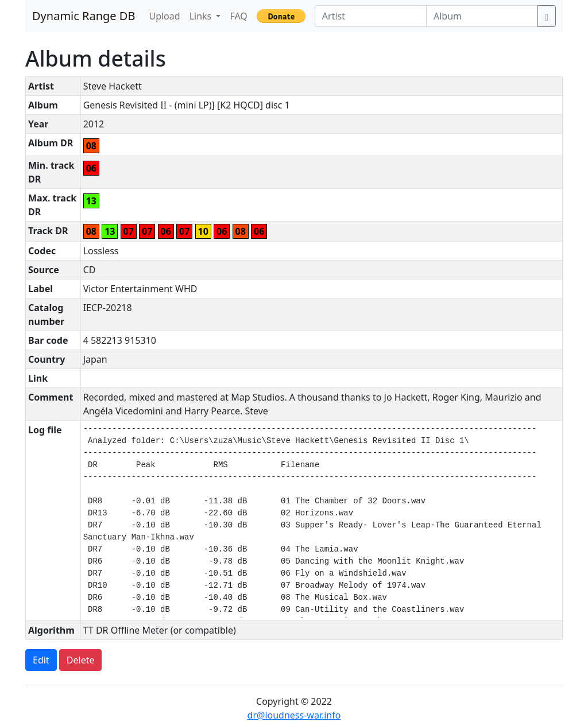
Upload (164, 16)
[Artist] (371, 16)
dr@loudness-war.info (294, 715)
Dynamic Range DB (84, 16)
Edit (41, 660)
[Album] (482, 16)
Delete (81, 660)
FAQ (238, 16)
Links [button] (202, 16)
